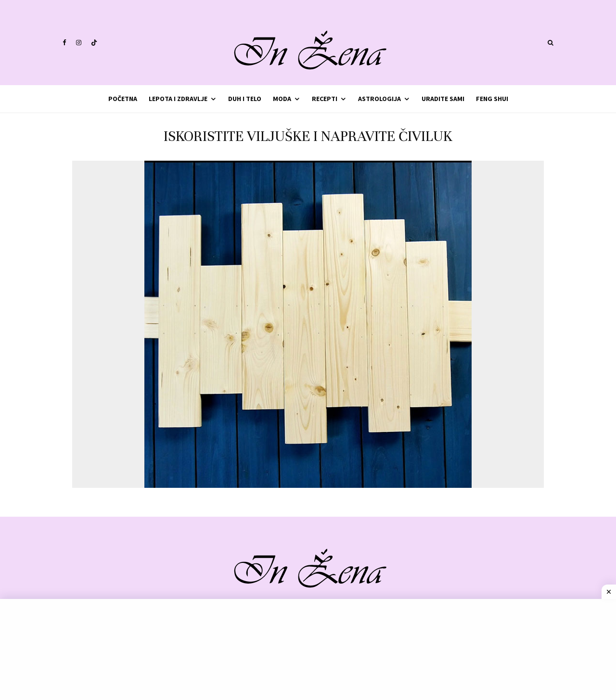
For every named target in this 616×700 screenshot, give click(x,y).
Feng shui (492, 99)
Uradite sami (443, 99)
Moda (282, 99)
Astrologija (379, 99)
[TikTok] (94, 43)
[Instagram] (79, 43)
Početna (123, 99)
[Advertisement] (308, 649)
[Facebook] (64, 43)
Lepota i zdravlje (178, 99)
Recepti (325, 99)
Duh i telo (245, 99)
